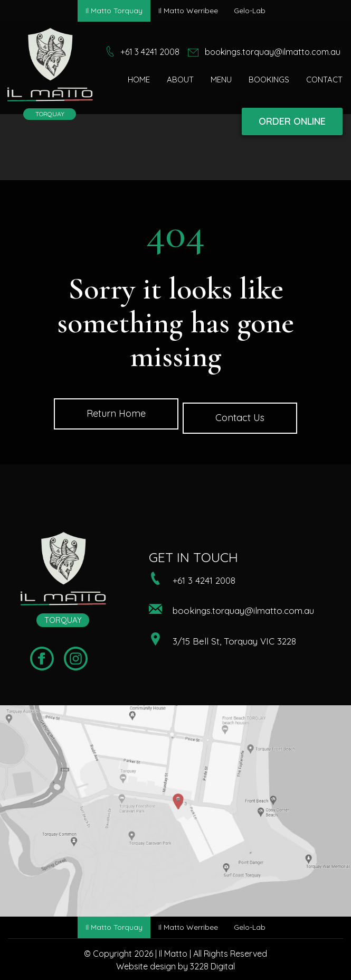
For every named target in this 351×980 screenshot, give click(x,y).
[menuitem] (139, 79)
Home (139, 80)
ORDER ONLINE (292, 121)
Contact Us (240, 418)
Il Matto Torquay (114, 11)
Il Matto (173, 954)
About (180, 80)
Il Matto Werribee (188, 11)
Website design (146, 966)
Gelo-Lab (250, 11)
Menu (221, 80)
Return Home (116, 413)
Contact (324, 80)
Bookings (269, 80)
